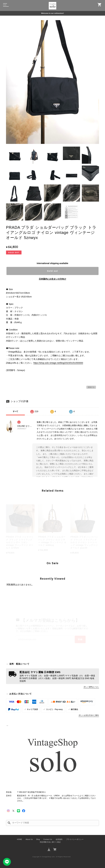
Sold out (52, 271)
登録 (80, 639)
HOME (20, 839)
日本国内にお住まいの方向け (52, 279)
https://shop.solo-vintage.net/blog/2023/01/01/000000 (58, 363)
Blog (38, 839)
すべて (15, 411)
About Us (29, 839)
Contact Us (48, 839)
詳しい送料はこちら (91, 687)
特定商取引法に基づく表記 (50, 842)
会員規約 (59, 839)
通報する (91, 387)
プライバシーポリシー (75, 839)
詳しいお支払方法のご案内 (89, 715)
